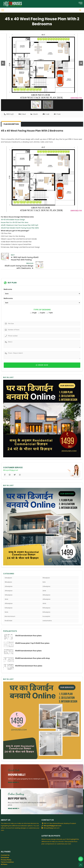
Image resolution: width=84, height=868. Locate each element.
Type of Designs (42, 301)
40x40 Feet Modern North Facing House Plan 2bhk (20, 228)
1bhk (44, 574)
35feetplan (46, 587)
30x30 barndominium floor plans (28, 627)
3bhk (6, 591)
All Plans (4, 856)
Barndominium (10, 608)
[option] (42, 66)
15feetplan (46, 569)
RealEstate (8, 612)
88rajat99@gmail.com (52, 817)
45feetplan (9, 595)
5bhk (6, 604)
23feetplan (46, 578)
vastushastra (47, 612)
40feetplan (46, 591)
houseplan (46, 608)
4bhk (44, 595)
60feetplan (46, 604)
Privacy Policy (6, 851)
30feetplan (9, 587)
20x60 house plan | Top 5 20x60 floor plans (32, 635)
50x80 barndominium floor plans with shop (32, 650)
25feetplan (9, 582)
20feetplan (9, 578)
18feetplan (8, 574)
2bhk (44, 582)
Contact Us (5, 847)
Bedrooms (8, 281)
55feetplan (46, 599)
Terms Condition (7, 854)
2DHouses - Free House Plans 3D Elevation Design (32, 865)
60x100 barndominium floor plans (29, 657)
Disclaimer (5, 849)
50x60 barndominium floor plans (28, 642)
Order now (42, 357)
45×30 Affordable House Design (13, 220)
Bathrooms (8, 290)
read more (14, 774)
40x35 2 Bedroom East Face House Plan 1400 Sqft (20, 225)
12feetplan (8, 569)
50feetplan (9, 599)
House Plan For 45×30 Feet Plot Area (15, 222)
